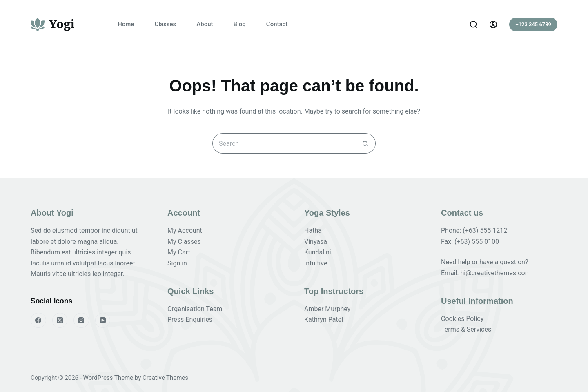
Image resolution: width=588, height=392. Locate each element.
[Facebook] (38, 321)
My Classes (184, 242)
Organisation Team (195, 309)
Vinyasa (316, 242)
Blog (240, 24)
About (205, 24)
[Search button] (365, 143)
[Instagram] (81, 321)
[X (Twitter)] (60, 321)
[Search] (474, 24)
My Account (185, 231)
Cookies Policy (462, 319)
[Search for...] (284, 143)
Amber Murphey (327, 309)
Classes (165, 24)
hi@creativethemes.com (495, 273)
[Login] (493, 24)
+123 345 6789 (533, 24)
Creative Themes (165, 378)
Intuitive (316, 263)
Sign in (177, 263)
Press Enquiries (190, 320)
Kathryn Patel (324, 320)
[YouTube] (103, 321)
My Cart (179, 252)
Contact (277, 24)
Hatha (313, 231)
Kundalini (318, 252)
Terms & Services (466, 329)
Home (126, 24)
